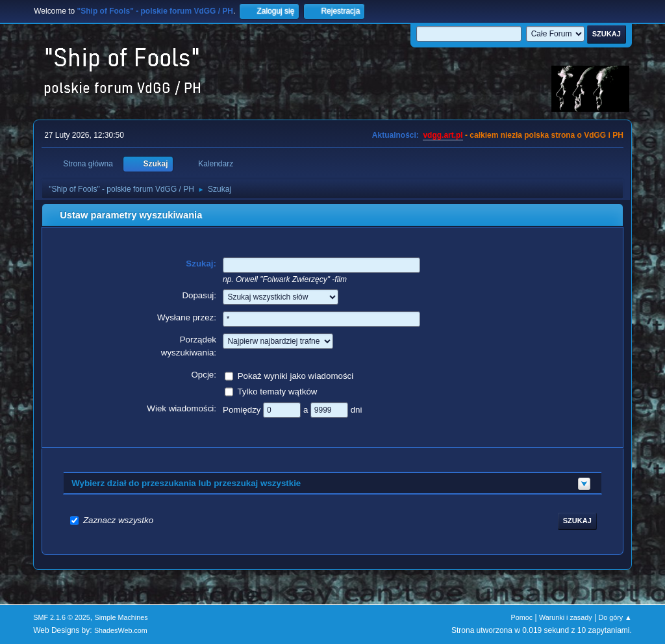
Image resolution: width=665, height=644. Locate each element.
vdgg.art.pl (443, 135)
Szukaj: (201, 264)
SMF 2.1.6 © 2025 (62, 617)
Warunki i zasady (566, 617)
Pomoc (522, 617)
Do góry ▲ (615, 617)
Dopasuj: (199, 295)
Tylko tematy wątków (277, 391)
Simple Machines (121, 617)
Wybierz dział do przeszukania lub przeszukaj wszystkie (186, 483)
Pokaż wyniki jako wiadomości (296, 375)
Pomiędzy (243, 409)
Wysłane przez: (187, 317)
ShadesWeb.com (121, 630)
